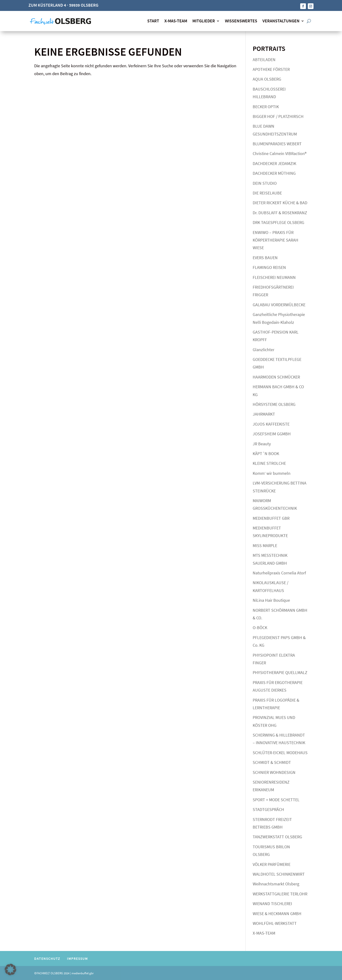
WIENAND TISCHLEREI (272, 903)
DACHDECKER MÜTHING (274, 172)
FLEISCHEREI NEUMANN (274, 276)
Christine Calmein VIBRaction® (280, 153)
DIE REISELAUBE (267, 192)
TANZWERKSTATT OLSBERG (277, 836)
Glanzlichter (264, 349)
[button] (10, 970)
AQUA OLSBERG (267, 78)
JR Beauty (262, 443)
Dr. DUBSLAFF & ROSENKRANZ (280, 212)
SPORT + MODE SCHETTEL (276, 799)
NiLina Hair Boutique (271, 599)
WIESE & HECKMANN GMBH (277, 913)
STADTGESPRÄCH (268, 808)
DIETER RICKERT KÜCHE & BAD (280, 202)
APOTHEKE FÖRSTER (271, 68)
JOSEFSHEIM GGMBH (272, 433)
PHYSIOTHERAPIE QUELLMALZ (280, 672)
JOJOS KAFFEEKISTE (271, 423)
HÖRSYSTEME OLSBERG (274, 403)
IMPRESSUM (77, 958)
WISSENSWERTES (241, 20)
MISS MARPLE (265, 545)
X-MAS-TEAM (176, 20)
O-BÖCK (260, 627)
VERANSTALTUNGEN (281, 20)
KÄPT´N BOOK (266, 453)
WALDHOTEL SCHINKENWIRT (279, 873)
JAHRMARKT (264, 413)
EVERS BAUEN (265, 257)
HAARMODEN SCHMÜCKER (276, 376)
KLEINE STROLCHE (269, 463)
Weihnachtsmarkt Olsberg (276, 883)
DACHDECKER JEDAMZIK (274, 163)
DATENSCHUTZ (47, 958)
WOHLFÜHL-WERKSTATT (275, 922)
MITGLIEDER (204, 20)
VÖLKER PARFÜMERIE (272, 863)
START (153, 20)
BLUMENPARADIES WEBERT (277, 143)
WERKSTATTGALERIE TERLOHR (280, 893)
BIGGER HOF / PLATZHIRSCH (278, 115)
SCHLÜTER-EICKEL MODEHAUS (280, 752)
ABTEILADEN (264, 59)
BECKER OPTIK (266, 106)
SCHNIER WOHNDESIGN (274, 771)
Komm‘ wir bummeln (272, 472)
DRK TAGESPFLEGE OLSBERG (278, 221)
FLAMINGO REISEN (269, 266)
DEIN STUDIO (265, 182)
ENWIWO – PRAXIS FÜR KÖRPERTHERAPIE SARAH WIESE (275, 239)
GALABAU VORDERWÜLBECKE (279, 304)
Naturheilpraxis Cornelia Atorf (279, 572)
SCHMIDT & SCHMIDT (272, 762)
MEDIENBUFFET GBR (271, 517)
